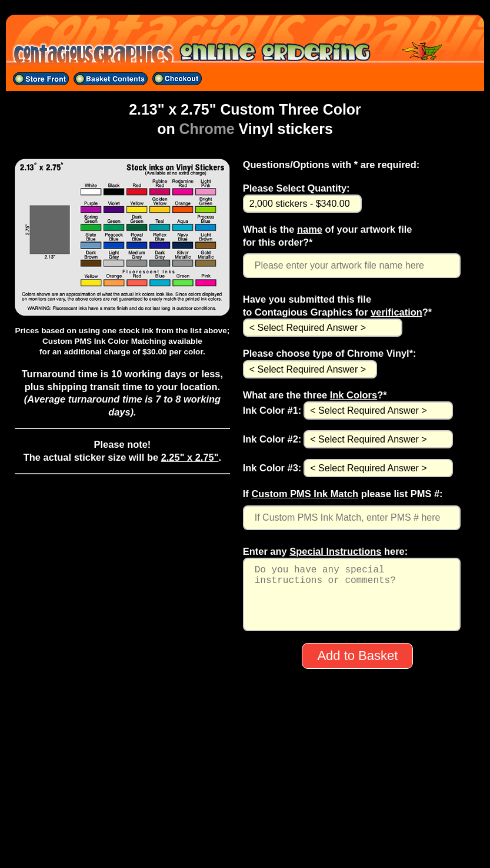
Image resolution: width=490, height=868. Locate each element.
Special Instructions (335, 551)
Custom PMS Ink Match (305, 494)
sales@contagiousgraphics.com (245, 830)
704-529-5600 (245, 815)
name (310, 229)
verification (396, 312)
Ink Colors (354, 395)
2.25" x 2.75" (190, 457)
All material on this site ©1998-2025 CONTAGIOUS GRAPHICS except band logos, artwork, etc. (245, 846)
